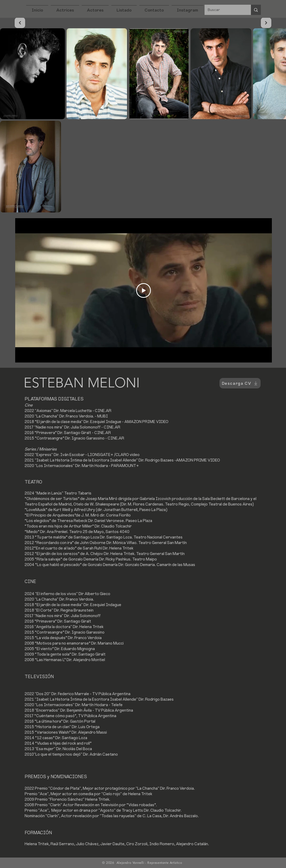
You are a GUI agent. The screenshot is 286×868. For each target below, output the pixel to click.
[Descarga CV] (240, 383)
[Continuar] (20, 23)
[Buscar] (224, 10)
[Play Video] (144, 290)
